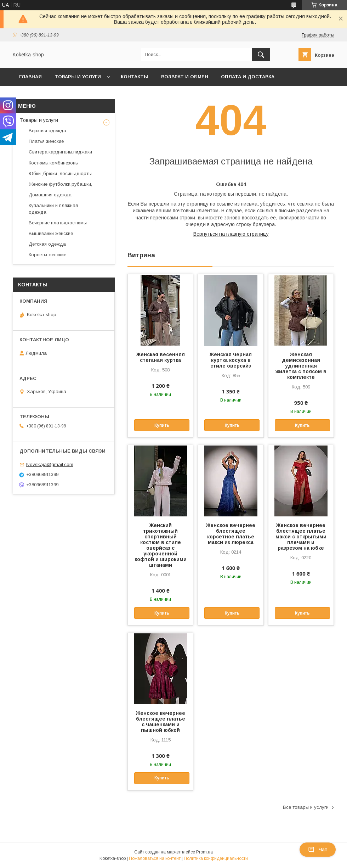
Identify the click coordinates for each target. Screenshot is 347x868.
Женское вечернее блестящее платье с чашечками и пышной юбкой (161, 722)
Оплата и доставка (248, 77)
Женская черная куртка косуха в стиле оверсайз (231, 360)
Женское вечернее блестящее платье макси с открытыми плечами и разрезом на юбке (301, 537)
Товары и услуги (78, 77)
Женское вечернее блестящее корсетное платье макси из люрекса (231, 534)
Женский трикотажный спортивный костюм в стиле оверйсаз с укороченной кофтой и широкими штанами (161, 545)
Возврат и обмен (185, 77)
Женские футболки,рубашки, (60, 184)
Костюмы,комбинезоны (54, 163)
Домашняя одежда (50, 195)
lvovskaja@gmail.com (50, 464)
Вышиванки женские (51, 233)
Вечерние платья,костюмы (58, 223)
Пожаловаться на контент (155, 858)
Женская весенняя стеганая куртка (161, 357)
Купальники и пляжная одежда (53, 209)
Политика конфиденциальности (216, 858)
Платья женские (46, 141)
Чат (318, 850)
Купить (162, 425)
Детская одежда (47, 244)
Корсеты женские (47, 255)
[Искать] (261, 55)
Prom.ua (204, 852)
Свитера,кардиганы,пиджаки (60, 152)
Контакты (135, 77)
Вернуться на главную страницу (231, 234)
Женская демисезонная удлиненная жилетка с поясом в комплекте (301, 366)
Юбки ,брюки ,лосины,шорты (60, 173)
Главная (30, 77)
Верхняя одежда (47, 131)
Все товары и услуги (306, 807)
